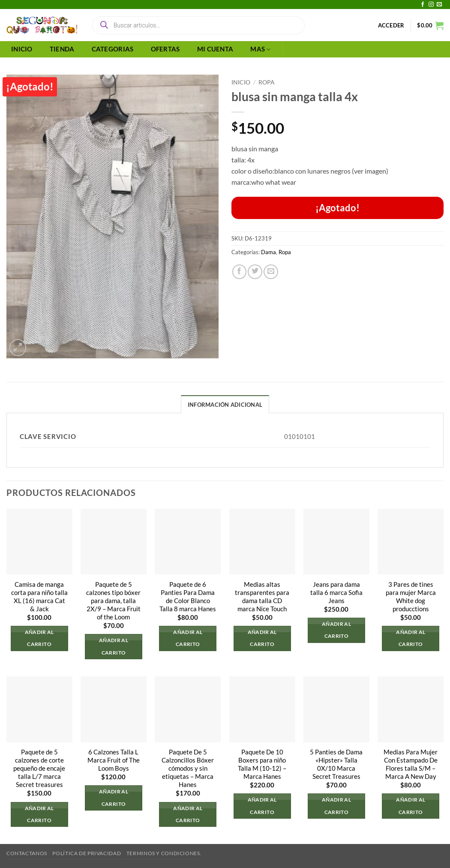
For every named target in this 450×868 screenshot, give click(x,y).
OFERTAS (165, 49)
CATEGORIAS (113, 49)
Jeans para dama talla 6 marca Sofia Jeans (336, 593)
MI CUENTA (215, 49)
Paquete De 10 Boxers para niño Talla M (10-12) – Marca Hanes (262, 764)
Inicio (241, 82)
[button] (391, 25)
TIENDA (62, 49)
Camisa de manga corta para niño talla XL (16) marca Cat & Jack (39, 597)
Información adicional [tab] (225, 405)
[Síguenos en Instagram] (431, 5)
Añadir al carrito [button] (39, 638)
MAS (260, 50)
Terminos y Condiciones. (164, 853)
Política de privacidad (87, 853)
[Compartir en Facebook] (240, 272)
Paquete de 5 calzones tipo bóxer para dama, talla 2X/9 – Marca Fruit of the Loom (113, 601)
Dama (268, 252)
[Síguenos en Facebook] (423, 5)
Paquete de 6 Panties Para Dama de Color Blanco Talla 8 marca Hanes (188, 597)
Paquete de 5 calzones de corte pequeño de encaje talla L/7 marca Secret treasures (39, 768)
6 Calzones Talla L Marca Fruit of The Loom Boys (114, 760)
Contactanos (27, 853)
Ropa (267, 82)
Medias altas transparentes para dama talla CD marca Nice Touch (262, 597)
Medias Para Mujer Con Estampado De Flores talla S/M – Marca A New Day (411, 764)
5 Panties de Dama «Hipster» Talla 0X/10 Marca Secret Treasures (336, 764)
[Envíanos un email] (439, 5)
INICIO (22, 49)
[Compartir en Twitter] (255, 272)
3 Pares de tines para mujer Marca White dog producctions (411, 597)
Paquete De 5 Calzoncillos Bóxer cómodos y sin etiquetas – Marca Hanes (188, 768)
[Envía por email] (271, 272)
